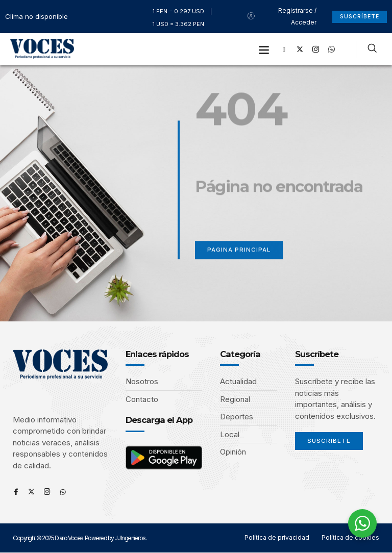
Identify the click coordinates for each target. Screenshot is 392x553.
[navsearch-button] (372, 49)
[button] (264, 49)
